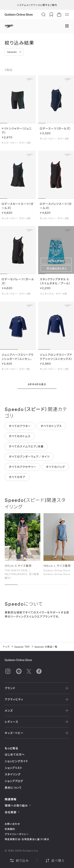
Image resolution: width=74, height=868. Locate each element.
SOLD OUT (56, 250)
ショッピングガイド (16, 761)
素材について (13, 788)
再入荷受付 (58, 261)
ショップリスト (14, 768)
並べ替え (55, 861)
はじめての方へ (15, 754)
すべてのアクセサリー (23, 467)
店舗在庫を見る (58, 268)
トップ (6, 647)
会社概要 (12, 812)
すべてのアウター (20, 426)
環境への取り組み (18, 805)
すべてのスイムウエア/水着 (26, 446)
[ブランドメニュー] (67, 26)
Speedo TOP (22, 647)
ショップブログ (14, 781)
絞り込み (19, 861)
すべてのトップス (51, 426)
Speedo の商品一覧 (46, 647)
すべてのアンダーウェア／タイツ (29, 457)
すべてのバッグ (55, 467)
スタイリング (13, 774)
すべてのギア (17, 477)
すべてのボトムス (20, 436)
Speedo (12, 52)
